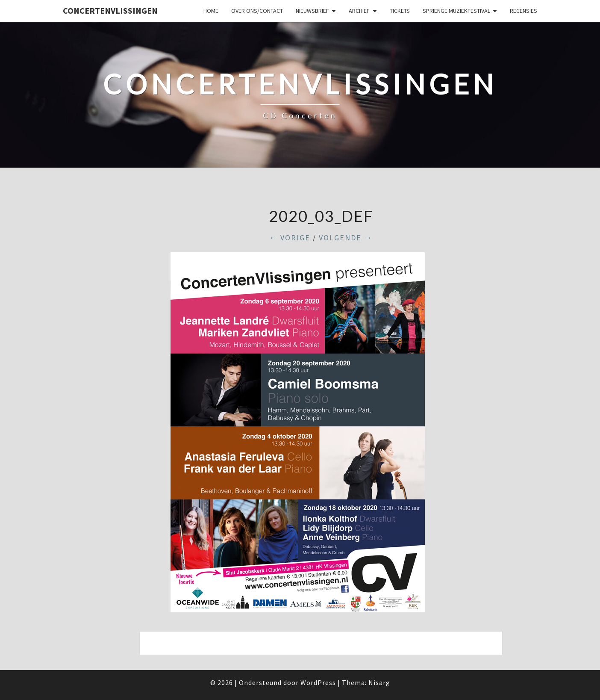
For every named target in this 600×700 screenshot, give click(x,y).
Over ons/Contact (257, 11)
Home (211, 11)
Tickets (400, 11)
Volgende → (346, 238)
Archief (359, 11)
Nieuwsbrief (312, 11)
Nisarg (379, 682)
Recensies (524, 11)
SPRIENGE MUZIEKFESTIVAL (456, 11)
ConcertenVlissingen (110, 10)
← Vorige (290, 238)
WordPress (318, 682)
